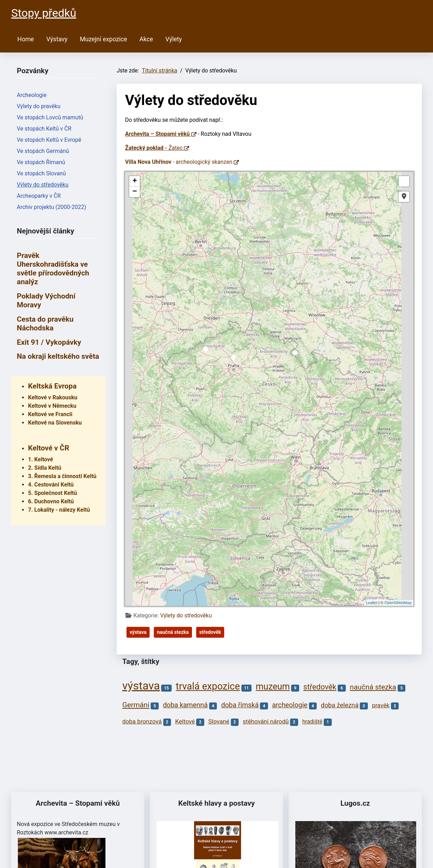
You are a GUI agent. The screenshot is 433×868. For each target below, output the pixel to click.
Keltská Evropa (52, 386)
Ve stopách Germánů (43, 151)
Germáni (136, 705)
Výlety (174, 39)
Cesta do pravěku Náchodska (45, 324)
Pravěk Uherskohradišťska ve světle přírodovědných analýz (53, 269)
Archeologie (32, 95)
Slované (219, 721)
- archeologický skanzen (182, 162)
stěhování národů (266, 721)
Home (26, 39)
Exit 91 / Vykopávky (49, 342)
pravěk (381, 705)
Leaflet (372, 603)
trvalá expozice (208, 686)
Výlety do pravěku (39, 106)
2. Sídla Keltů (45, 468)
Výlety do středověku (43, 185)
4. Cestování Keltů (51, 485)
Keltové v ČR (49, 448)
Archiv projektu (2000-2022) (51, 207)
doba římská (240, 705)
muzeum (273, 687)
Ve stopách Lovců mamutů (50, 117)
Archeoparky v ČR (39, 196)
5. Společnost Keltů (53, 493)
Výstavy (57, 39)
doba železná (340, 705)
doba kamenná (185, 705)
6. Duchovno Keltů (51, 501)
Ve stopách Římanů (41, 162)
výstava (138, 632)
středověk (210, 632)
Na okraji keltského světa (58, 356)
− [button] (135, 192)
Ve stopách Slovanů (41, 173)
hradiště (312, 722)
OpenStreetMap (398, 603)
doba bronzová (142, 721)
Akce (146, 39)
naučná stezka (173, 632)
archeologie (290, 705)
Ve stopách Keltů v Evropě (49, 140)
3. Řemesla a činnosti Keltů (62, 476)
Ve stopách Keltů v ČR (44, 129)
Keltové (185, 721)
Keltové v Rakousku (53, 397)
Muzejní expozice (104, 39)
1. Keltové (40, 459)
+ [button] (135, 181)
